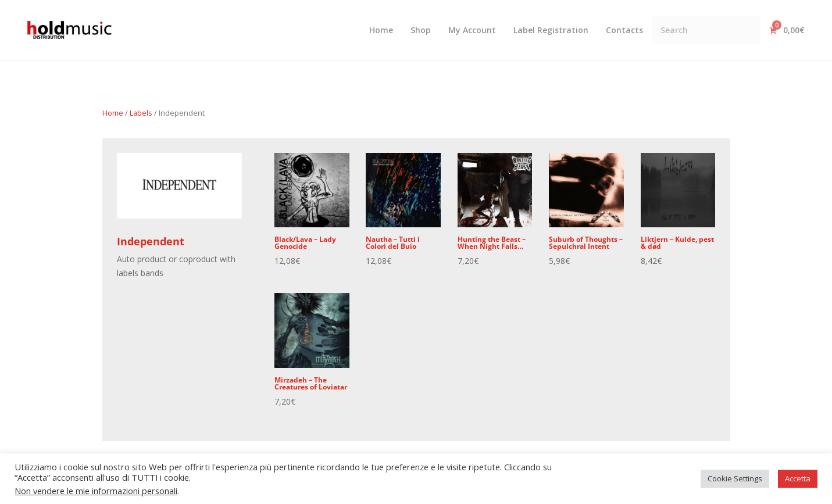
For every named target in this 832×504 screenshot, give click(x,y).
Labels (141, 113)
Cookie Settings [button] (735, 478)
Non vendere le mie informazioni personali (96, 491)
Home (113, 113)
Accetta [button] (798, 478)
